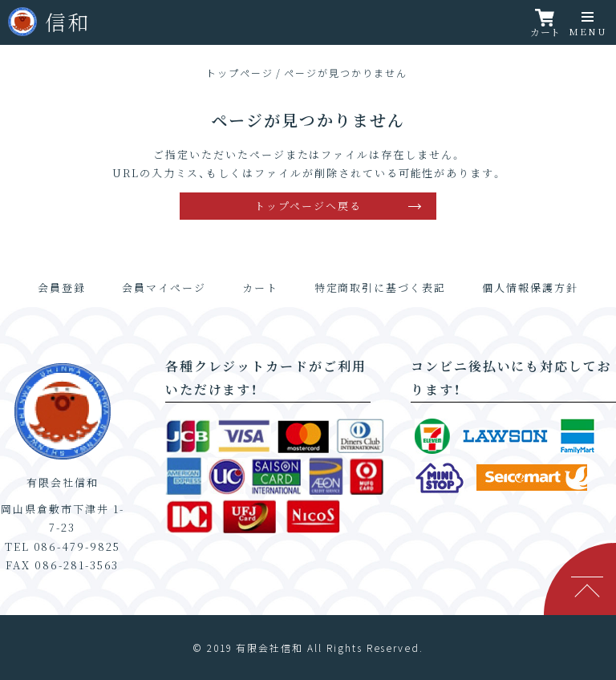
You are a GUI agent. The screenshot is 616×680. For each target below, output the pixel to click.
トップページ (240, 73)
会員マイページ (164, 287)
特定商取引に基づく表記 (380, 287)
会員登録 (62, 287)
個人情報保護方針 (530, 287)
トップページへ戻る (308, 206)
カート (260, 287)
